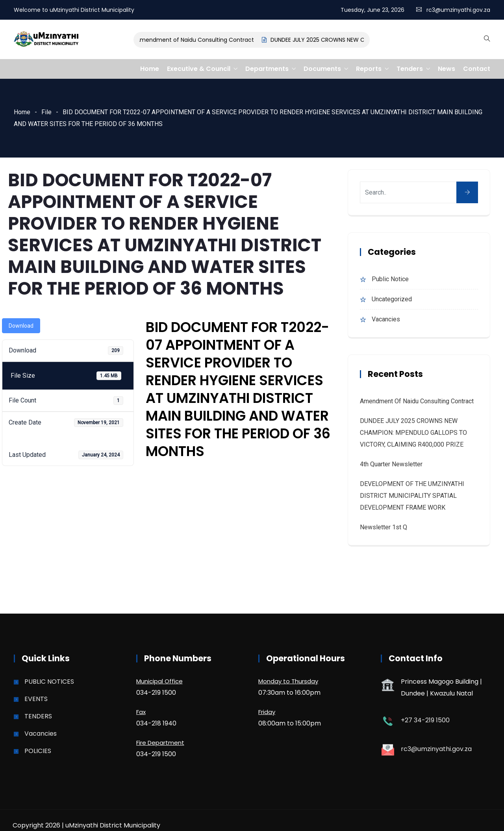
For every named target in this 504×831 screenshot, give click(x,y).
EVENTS (36, 699)
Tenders (410, 69)
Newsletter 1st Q (384, 527)
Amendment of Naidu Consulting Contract (200, 40)
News (447, 69)
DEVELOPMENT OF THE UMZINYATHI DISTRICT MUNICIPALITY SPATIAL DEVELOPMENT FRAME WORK (412, 496)
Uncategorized (392, 299)
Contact (477, 69)
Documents (322, 69)
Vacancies (386, 319)
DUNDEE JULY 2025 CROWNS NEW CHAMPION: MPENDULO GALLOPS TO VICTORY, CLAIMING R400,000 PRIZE (413, 433)
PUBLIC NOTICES (49, 682)
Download (21, 326)
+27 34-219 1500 (425, 720)
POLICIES (38, 751)
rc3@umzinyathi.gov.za (458, 10)
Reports (369, 69)
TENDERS (38, 716)
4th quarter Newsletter (391, 464)
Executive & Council (199, 69)
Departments (267, 69)
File (46, 112)
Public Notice (390, 279)
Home (150, 69)
